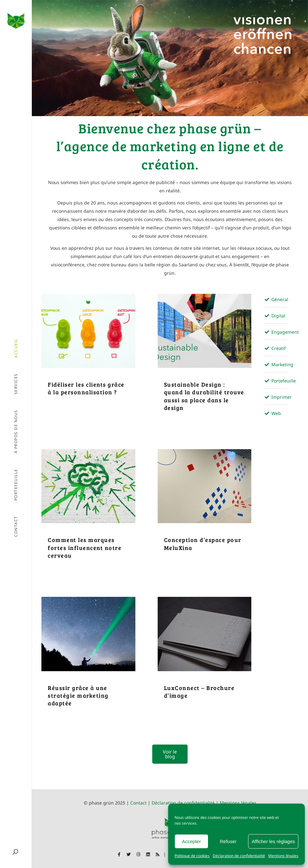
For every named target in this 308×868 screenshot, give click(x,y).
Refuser (228, 841)
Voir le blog (170, 754)
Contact (138, 803)
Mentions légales (283, 856)
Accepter (191, 841)
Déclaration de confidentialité (239, 856)
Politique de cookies (192, 856)
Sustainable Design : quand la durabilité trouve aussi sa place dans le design (204, 396)
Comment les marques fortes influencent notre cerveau (85, 548)
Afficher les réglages (273, 841)
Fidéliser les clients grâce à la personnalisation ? (86, 388)
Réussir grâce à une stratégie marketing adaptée (78, 696)
